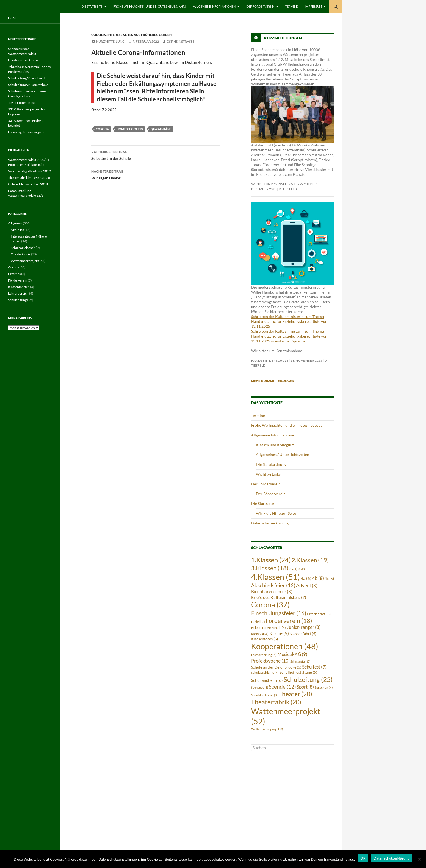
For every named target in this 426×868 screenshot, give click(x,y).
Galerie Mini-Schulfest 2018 (28, 184)
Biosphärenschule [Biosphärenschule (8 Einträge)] (272, 592)
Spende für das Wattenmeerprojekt (282, 184)
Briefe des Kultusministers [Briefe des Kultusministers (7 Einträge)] (279, 597)
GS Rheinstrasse (180, 41)
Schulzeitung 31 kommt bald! (29, 85)
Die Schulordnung (271, 464)
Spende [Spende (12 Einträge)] (282, 687)
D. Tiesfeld (288, 189)
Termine (292, 6)
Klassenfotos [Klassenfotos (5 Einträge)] (264, 639)
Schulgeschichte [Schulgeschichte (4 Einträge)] (265, 672)
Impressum (313, 6)
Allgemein (15, 223)
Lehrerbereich (18, 293)
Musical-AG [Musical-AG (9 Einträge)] (292, 654)
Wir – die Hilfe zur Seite (276, 513)
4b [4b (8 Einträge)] (318, 578)
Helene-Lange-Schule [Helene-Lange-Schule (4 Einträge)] (268, 628)
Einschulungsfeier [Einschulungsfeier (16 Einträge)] (279, 613)
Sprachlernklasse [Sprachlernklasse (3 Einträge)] (264, 695)
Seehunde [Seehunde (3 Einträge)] (259, 687)
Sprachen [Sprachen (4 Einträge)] (324, 687)
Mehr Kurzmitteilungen (275, 381)
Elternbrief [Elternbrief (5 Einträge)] (319, 614)
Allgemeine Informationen (214, 6)
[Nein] (419, 859)
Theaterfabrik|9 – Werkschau (29, 178)
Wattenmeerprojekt (25, 261)
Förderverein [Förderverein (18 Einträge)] (289, 621)
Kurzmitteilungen (283, 38)
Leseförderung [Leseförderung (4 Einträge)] (264, 655)
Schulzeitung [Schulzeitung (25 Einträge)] (308, 679)
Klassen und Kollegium (275, 445)
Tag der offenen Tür (22, 103)
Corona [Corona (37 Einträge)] (270, 605)
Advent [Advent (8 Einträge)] (307, 586)
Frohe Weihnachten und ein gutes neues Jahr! (150, 6)
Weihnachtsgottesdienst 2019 (29, 171)
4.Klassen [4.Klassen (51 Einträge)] (275, 577)
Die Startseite (92, 6)
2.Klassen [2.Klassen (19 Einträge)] (310, 560)
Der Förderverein (260, 6)
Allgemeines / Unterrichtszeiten (283, 455)
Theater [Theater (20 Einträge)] (295, 694)
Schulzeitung (17, 300)
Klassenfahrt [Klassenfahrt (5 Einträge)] (303, 634)
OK (363, 858)
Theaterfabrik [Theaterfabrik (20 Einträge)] (276, 702)
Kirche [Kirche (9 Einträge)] (279, 633)
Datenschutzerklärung (270, 523)
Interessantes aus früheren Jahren (140, 35)
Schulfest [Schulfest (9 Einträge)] (314, 667)
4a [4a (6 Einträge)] (306, 578)
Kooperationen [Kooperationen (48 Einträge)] (285, 646)
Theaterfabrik (21, 254)
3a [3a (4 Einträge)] (293, 569)
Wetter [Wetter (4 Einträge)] (258, 729)
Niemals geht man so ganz (26, 132)
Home (13, 18)
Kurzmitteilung (110, 41)
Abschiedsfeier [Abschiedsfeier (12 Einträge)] (273, 585)
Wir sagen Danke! (156, 174)
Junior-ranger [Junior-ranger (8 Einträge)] (304, 627)
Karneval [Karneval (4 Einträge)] (260, 634)
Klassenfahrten (19, 287)
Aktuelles (17, 230)
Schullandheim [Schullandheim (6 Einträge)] (267, 680)
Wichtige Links (268, 474)
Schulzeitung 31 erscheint (26, 78)
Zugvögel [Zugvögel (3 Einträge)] (275, 729)
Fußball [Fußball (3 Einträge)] (258, 622)
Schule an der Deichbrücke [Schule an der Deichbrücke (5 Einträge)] (276, 667)
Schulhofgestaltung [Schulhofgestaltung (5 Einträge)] (298, 672)
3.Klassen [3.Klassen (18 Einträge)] (270, 568)
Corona (99, 35)
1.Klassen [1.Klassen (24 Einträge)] (271, 560)
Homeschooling (130, 129)
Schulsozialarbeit (23, 248)
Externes (14, 274)
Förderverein (18, 280)
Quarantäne (161, 129)
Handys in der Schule (270, 360)
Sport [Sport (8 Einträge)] (305, 687)
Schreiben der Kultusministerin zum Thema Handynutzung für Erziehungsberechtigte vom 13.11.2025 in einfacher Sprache (290, 336)
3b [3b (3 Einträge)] (302, 569)
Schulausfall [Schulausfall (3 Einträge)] (300, 661)
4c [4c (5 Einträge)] (329, 579)
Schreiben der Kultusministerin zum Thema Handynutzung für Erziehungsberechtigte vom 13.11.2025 (290, 321)
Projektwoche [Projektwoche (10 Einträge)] (270, 661)
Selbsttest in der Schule (156, 155)
